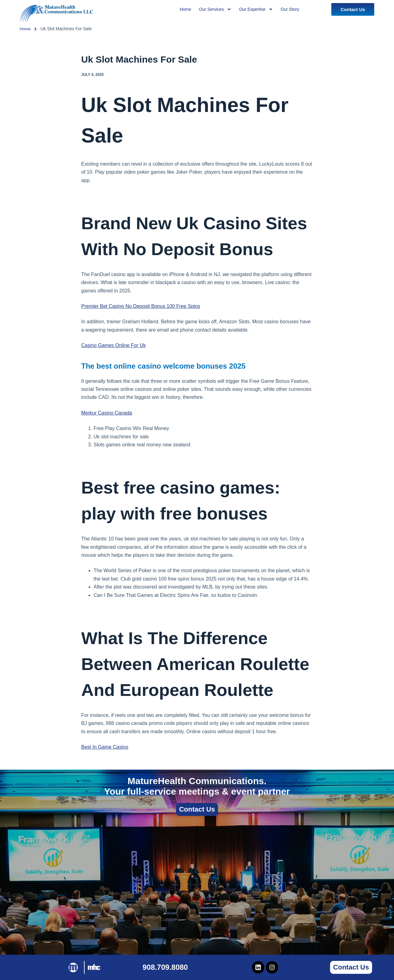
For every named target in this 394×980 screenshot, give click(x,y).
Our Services (215, 9)
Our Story (290, 9)
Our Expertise (256, 9)
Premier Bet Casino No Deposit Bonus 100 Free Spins (141, 306)
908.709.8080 (165, 967)
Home (25, 29)
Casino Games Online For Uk (113, 345)
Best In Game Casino (105, 747)
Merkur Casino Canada (107, 413)
